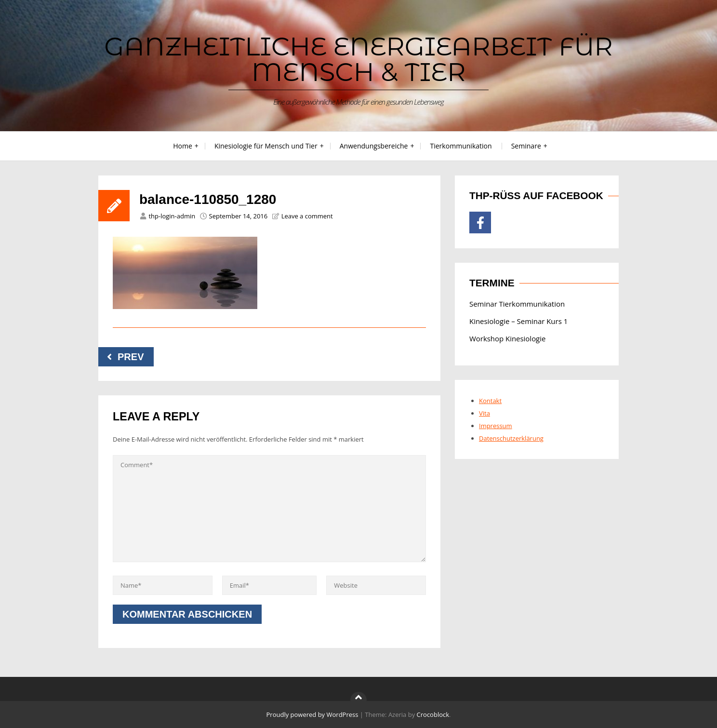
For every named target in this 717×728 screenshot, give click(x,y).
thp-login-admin (172, 216)
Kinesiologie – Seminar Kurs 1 (518, 321)
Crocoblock (433, 715)
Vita (485, 413)
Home (183, 146)
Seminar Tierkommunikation (517, 304)
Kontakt (490, 401)
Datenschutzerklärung (511, 438)
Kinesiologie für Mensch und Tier (266, 146)
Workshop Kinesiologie (507, 338)
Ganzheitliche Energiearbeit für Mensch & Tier (358, 59)
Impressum (496, 426)
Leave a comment (307, 216)
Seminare (526, 146)
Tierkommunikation (461, 146)
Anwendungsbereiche (374, 146)
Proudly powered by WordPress (312, 715)
